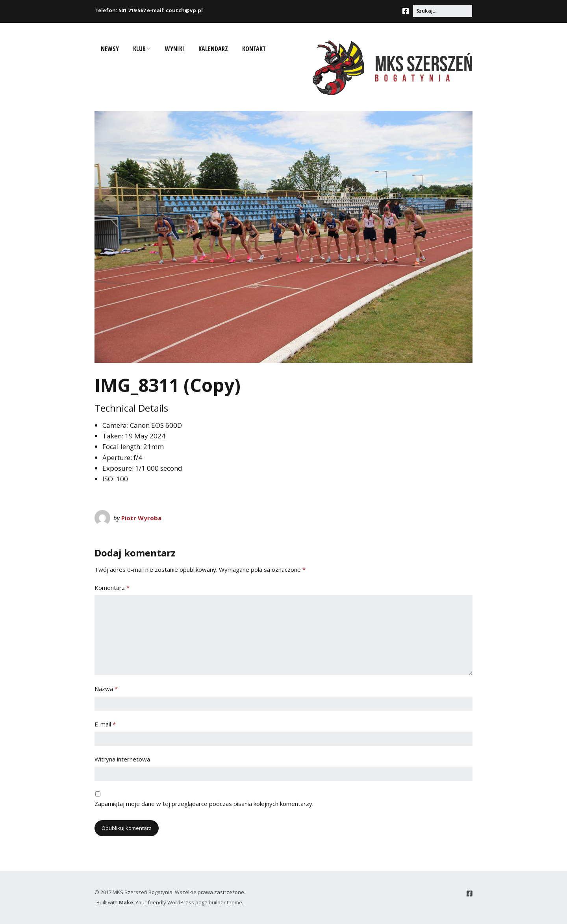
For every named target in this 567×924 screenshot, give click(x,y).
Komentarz (112, 588)
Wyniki (175, 49)
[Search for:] (443, 11)
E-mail (105, 724)
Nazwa (106, 689)
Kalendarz (213, 49)
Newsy (110, 49)
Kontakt (254, 49)
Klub (139, 49)
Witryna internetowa (122, 759)
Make (126, 902)
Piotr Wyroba (141, 518)
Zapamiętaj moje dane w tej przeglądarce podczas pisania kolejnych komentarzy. (204, 804)
